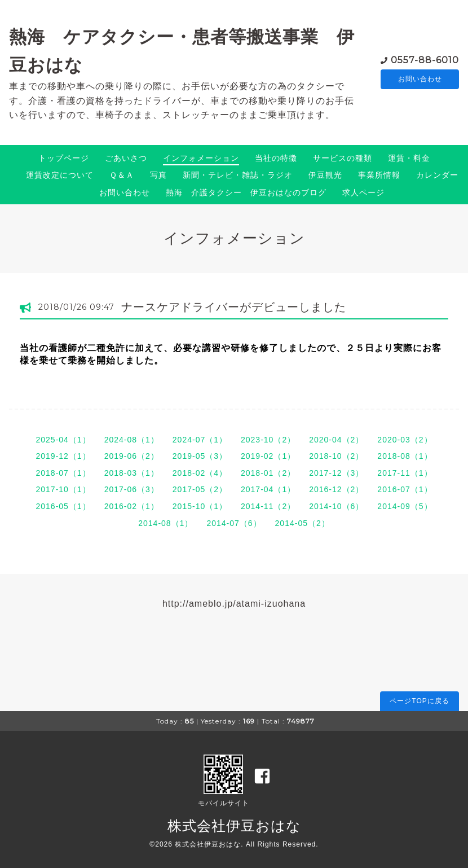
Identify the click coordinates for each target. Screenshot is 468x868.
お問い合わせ (420, 79)
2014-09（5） (405, 506)
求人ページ (363, 192)
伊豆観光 (325, 175)
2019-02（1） (268, 456)
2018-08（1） (405, 456)
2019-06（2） (132, 456)
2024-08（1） (132, 440)
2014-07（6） (234, 523)
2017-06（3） (132, 489)
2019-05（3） (200, 456)
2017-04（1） (268, 489)
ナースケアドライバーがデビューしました (234, 307)
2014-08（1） (165, 523)
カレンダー (437, 175)
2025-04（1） (63, 440)
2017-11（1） (405, 473)
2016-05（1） (63, 506)
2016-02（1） (132, 506)
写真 (158, 175)
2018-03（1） (132, 473)
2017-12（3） (336, 473)
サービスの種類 (343, 158)
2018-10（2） (336, 456)
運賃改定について (60, 175)
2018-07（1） (63, 473)
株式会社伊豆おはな (234, 826)
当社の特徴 (276, 158)
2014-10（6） (336, 506)
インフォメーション (201, 158)
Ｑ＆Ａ (122, 175)
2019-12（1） (63, 456)
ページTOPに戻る (419, 701)
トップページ (64, 158)
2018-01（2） (268, 473)
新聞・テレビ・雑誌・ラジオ (238, 175)
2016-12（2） (336, 489)
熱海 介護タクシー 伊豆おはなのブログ (246, 192)
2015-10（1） (200, 506)
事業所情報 (379, 175)
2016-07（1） (405, 489)
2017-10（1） (63, 489)
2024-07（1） (200, 440)
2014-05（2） (303, 523)
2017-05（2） (200, 489)
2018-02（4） (200, 473)
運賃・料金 (409, 158)
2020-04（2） (336, 440)
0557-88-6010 (425, 59)
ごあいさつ (126, 158)
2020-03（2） (405, 440)
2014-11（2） (268, 506)
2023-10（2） (268, 440)
